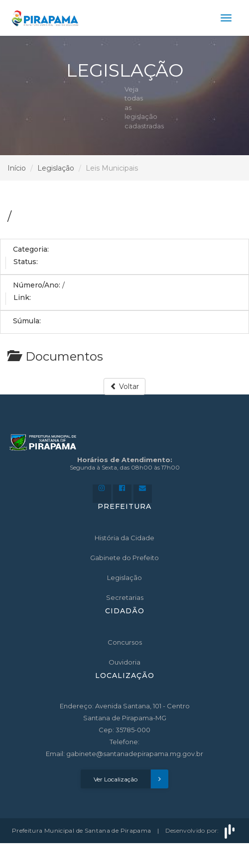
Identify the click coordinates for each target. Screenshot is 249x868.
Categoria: (31, 249)
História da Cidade (124, 538)
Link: (22, 297)
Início (17, 168)
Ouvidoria (124, 662)
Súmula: (27, 321)
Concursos (125, 642)
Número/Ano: (37, 285)
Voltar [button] (124, 386)
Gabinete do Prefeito (124, 558)
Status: (26, 262)
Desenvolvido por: (201, 830)
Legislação (56, 168)
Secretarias (125, 597)
